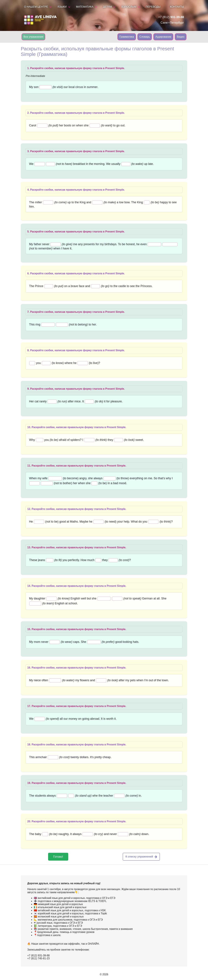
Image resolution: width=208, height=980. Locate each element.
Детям (107, 7)
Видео (181, 37)
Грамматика (127, 37)
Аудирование (163, 37)
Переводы (153, 7)
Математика (85, 7)
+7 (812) (171, 17)
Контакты (177, 7)
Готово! (58, 857)
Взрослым (129, 7)
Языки (62, 7)
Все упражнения (33, 37)
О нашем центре (36, 7)
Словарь (145, 37)
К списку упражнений (141, 857)
